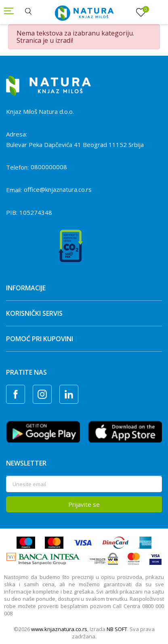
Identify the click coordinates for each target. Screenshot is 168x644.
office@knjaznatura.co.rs (58, 189)
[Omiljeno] (141, 13)
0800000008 (49, 167)
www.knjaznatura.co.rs (59, 629)
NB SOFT (117, 629)
